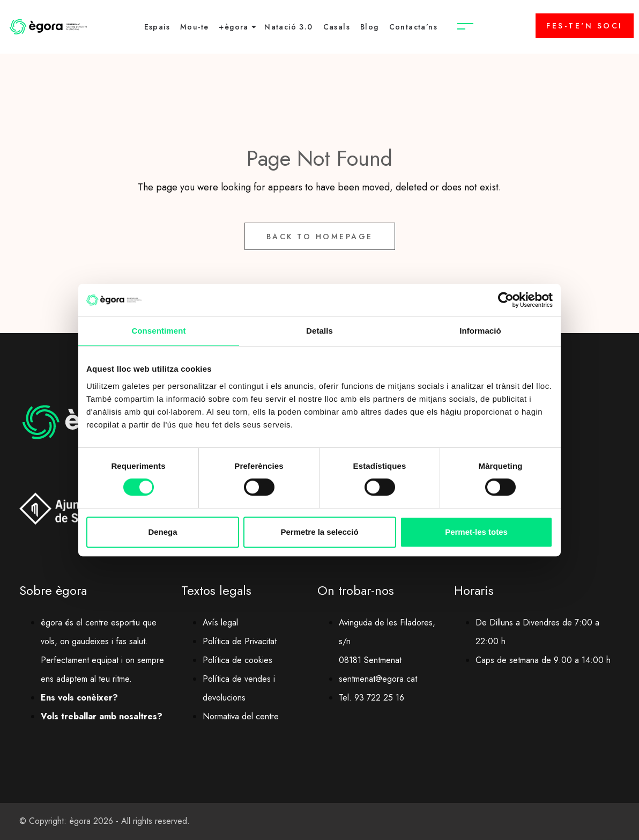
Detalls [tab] (319, 331)
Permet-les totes (476, 532)
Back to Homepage (320, 237)
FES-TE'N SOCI (585, 26)
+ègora (233, 27)
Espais (157, 27)
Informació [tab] (480, 331)
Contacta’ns (413, 27)
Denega (162, 532)
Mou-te (194, 27)
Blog (370, 27)
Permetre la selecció (319, 532)
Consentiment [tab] (158, 331)
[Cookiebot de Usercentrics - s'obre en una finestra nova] (506, 300)
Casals (337, 27)
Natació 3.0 (288, 27)
